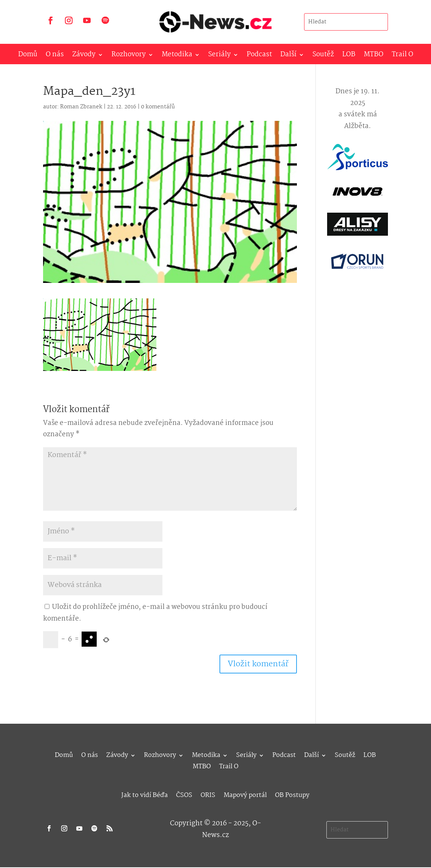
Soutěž (323, 56)
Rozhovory (129, 56)
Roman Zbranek (81, 107)
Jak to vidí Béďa (144, 794)
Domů (28, 56)
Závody (84, 56)
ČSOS (184, 794)
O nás (55, 56)
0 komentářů (158, 107)
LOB (349, 56)
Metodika (177, 56)
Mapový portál (245, 794)
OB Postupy (292, 794)
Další (288, 56)
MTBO (374, 56)
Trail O (402, 56)
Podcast (259, 56)
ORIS (208, 794)
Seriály (219, 56)
